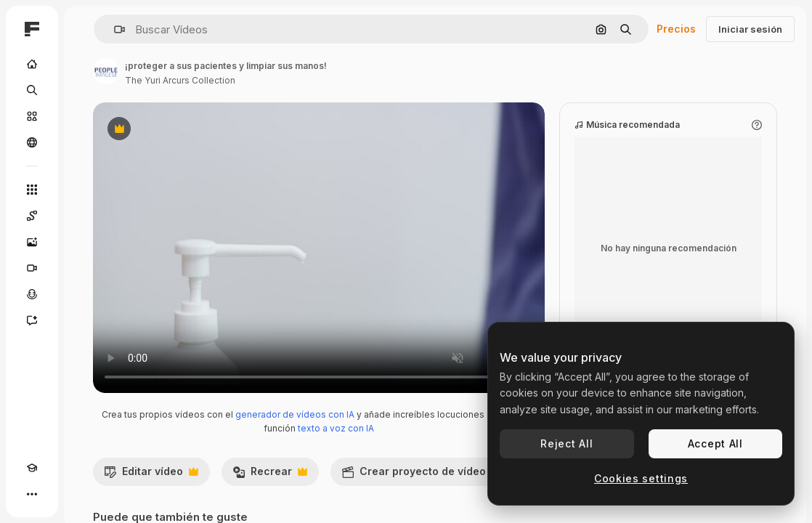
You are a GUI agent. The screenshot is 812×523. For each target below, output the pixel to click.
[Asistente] (32, 320)
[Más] (32, 494)
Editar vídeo (151, 475)
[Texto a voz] (32, 294)
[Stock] (32, 116)
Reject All (567, 443)
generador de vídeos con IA (295, 414)
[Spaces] (32, 216)
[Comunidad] (32, 142)
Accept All (715, 443)
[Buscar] (32, 90)
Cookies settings (641, 478)
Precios (676, 29)
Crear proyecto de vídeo (421, 475)
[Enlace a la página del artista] (106, 71)
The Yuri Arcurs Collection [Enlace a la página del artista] (180, 80)
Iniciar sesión (750, 29)
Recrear (270, 475)
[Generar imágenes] (32, 242)
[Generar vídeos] (32, 268)
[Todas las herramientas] (32, 190)
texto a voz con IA (336, 428)
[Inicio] (32, 64)
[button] (114, 29)
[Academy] (32, 468)
